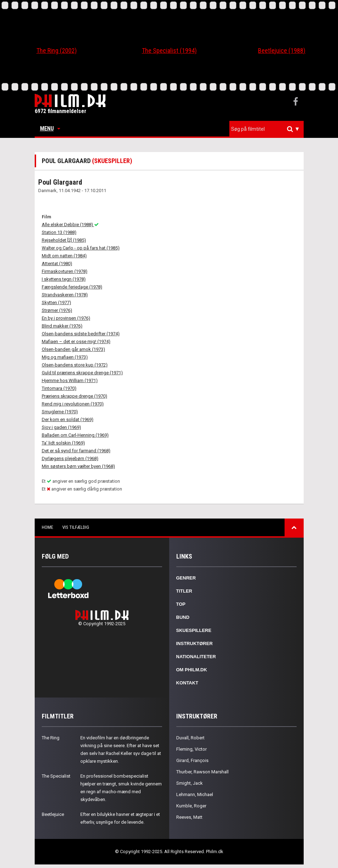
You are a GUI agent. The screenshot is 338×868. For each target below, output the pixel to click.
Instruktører (194, 643)
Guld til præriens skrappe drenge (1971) (82, 373)
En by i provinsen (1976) (66, 318)
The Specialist (56, 776)
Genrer (186, 578)
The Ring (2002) (57, 51)
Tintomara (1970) (59, 388)
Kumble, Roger (191, 806)
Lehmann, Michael (195, 794)
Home (47, 527)
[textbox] (268, 129)
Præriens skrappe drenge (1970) (75, 396)
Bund (183, 617)
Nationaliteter (196, 657)
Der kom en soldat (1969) (68, 419)
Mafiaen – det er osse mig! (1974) (76, 341)
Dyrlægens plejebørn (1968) (70, 458)
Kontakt (187, 683)
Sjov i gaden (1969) (61, 427)
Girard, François (192, 760)
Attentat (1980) (57, 264)
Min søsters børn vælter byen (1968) (78, 466)
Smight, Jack (190, 783)
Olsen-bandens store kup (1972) (75, 365)
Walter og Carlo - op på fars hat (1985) (81, 248)
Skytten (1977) (56, 303)
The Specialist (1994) (169, 51)
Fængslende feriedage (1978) (72, 287)
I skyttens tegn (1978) (64, 279)
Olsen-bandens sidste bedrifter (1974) (81, 334)
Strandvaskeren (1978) (65, 295)
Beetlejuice (53, 814)
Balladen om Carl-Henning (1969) (75, 435)
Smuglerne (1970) (60, 412)
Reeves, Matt (189, 817)
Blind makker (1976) (62, 326)
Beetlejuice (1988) (282, 51)
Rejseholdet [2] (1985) (64, 240)
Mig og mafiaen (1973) (65, 357)
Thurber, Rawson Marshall (202, 772)
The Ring (51, 738)
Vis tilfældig (76, 527)
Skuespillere (194, 630)
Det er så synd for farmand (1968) (76, 451)
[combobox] (267, 129)
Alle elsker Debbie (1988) (70, 225)
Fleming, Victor (191, 749)
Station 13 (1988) (59, 232)
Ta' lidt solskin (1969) (63, 443)
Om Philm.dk (192, 670)
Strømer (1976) (57, 310)
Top (181, 604)
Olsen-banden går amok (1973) (73, 349)
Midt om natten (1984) (64, 256)
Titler (184, 591)
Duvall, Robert (190, 738)
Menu (50, 128)
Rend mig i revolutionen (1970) (73, 404)
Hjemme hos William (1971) (70, 380)
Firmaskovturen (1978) (65, 271)
